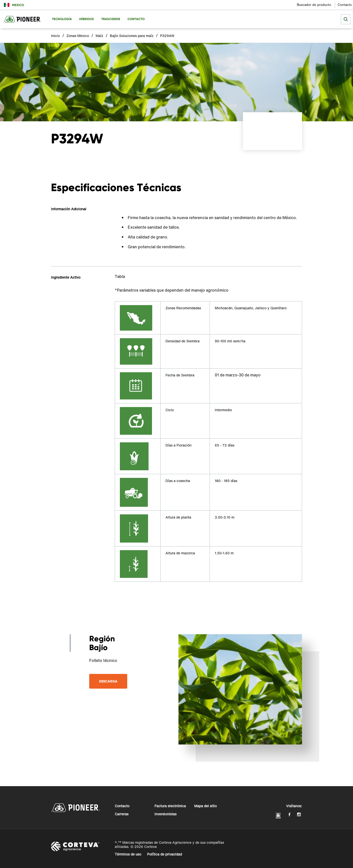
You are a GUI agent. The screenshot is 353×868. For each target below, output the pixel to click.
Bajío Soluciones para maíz (132, 36)
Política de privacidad (164, 854)
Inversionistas (165, 814)
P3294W (167, 36)
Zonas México (78, 36)
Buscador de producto (314, 5)
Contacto (345, 5)
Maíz (99, 36)
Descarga (108, 681)
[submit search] (346, 19)
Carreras (122, 814)
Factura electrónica (170, 806)
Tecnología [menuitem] (62, 19)
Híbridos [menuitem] (87, 19)
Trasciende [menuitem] (111, 19)
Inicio (55, 36)
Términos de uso (128, 854)
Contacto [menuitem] (136, 19)
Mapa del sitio (205, 806)
